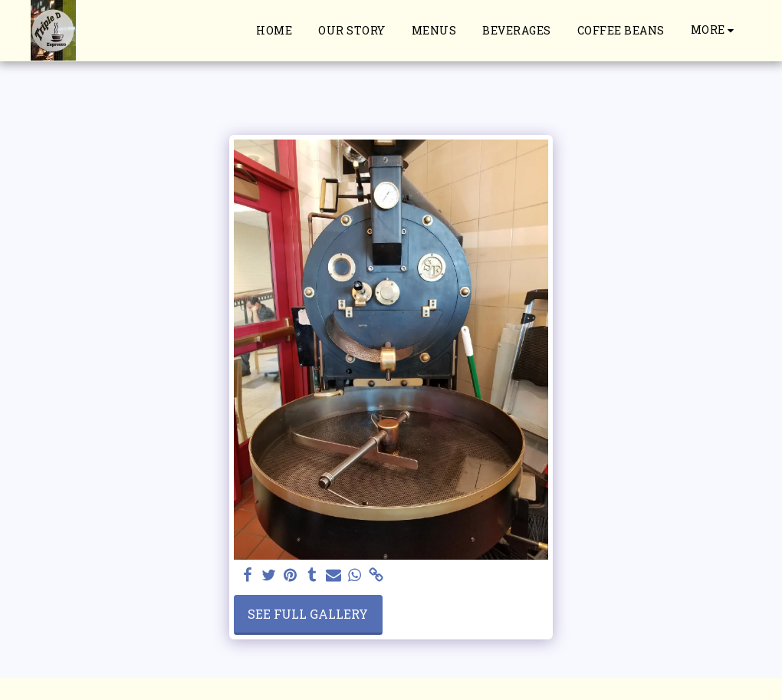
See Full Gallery (308, 614)
